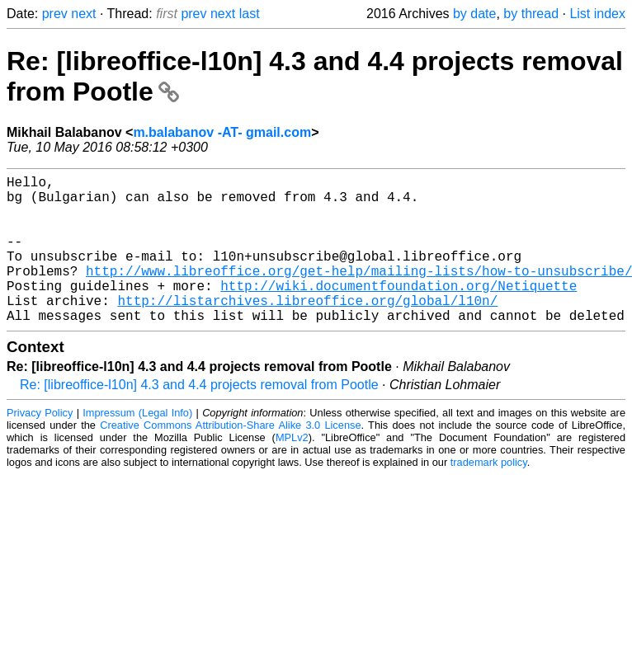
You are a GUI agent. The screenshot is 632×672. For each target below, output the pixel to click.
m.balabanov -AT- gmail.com (222, 132)
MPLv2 (292, 470)
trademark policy (489, 495)
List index (597, 14)
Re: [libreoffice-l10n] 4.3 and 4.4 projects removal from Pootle (199, 418)
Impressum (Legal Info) (137, 446)
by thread (531, 14)
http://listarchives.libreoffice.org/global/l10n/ (307, 330)
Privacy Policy (40, 446)
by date (474, 14)
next (83, 14)
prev (55, 14)
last (250, 14)
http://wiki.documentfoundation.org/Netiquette (399, 312)
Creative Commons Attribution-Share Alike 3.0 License (230, 458)
